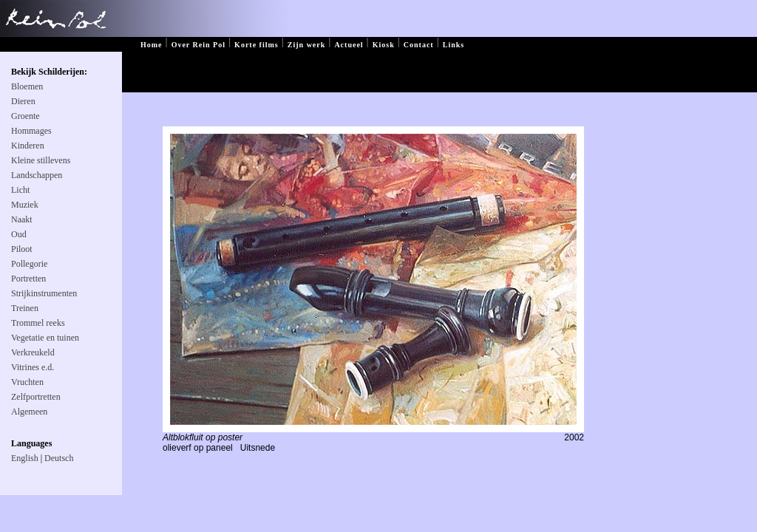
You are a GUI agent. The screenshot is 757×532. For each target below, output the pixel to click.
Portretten (28, 279)
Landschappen (37, 175)
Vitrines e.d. (33, 367)
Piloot (22, 249)
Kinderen (28, 146)
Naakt (22, 219)
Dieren (23, 101)
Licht (20, 190)
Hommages (31, 131)
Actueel (349, 45)
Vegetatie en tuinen (45, 338)
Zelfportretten (36, 397)
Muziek (25, 205)
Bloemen (27, 86)
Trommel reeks (38, 323)
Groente (26, 116)
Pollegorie (29, 264)
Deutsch (59, 458)
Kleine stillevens (41, 160)
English (25, 458)
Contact (419, 45)
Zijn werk (307, 45)
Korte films (257, 45)
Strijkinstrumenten (44, 293)
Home (152, 45)
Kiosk (384, 45)
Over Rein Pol (198, 45)
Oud (19, 234)
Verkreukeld (33, 352)
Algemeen (29, 412)
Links (454, 45)
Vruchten (27, 382)
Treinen (25, 308)
